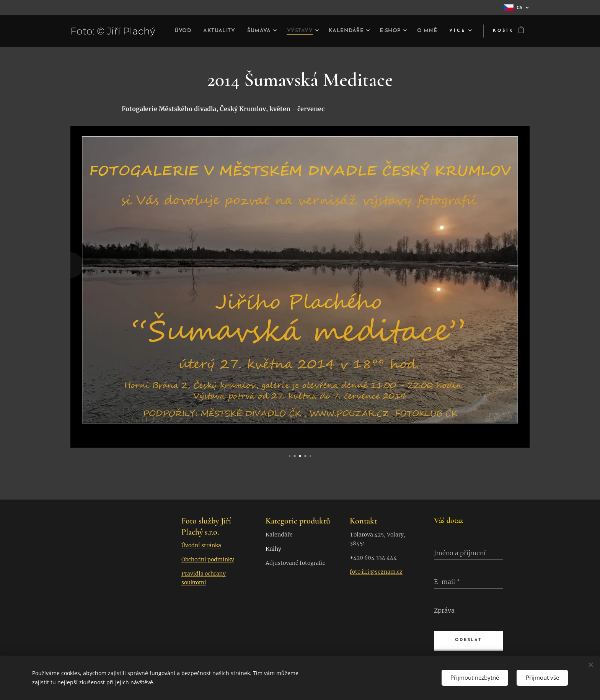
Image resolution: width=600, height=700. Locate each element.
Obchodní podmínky (208, 559)
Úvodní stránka (201, 545)
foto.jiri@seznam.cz (376, 571)
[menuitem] (194, 31)
